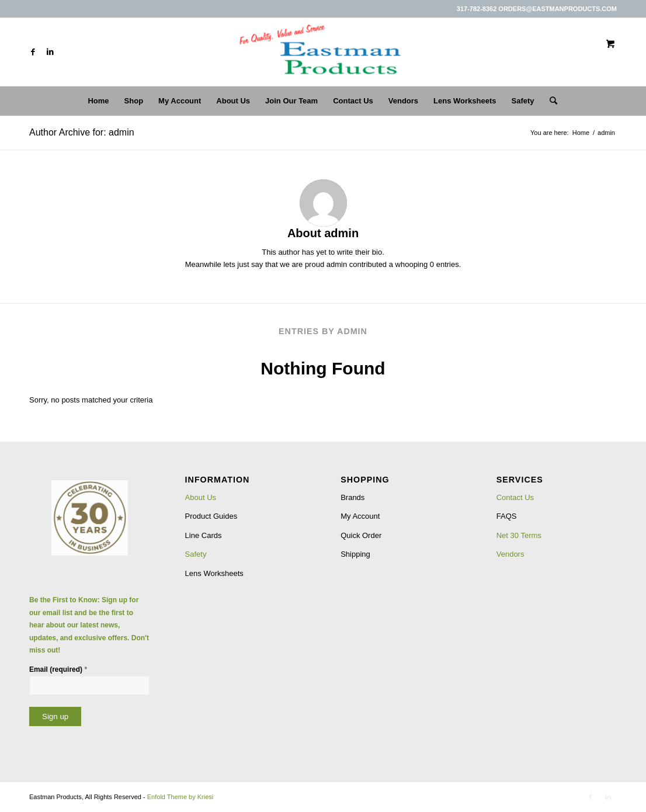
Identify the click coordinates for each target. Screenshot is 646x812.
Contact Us (515, 497)
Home (581, 133)
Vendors (510, 554)
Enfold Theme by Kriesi (180, 797)
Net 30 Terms (519, 535)
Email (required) (58, 669)
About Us (201, 497)
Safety (196, 554)
